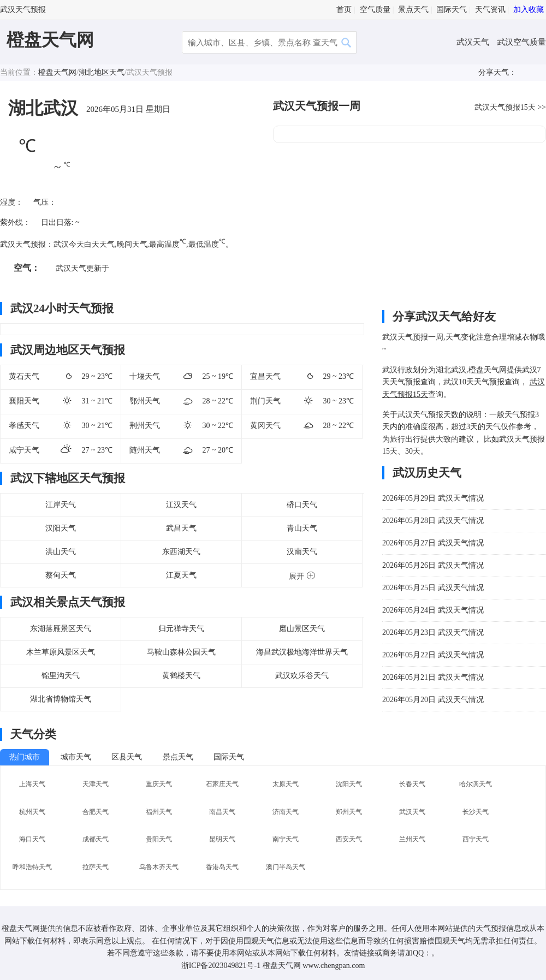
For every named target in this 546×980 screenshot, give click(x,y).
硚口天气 (302, 505)
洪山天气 (61, 552)
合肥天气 (96, 812)
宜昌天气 (265, 376)
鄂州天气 (145, 401)
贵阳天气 (159, 839)
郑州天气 (349, 812)
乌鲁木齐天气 (159, 867)
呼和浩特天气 (32, 867)
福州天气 (159, 812)
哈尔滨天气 (476, 784)
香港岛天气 (222, 867)
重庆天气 (159, 784)
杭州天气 (32, 812)
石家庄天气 (222, 784)
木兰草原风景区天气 (61, 652)
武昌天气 (181, 528)
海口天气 (32, 839)
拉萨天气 (96, 867)
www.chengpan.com (334, 966)
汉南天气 (302, 552)
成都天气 (96, 839)
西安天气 (349, 839)
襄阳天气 (24, 401)
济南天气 (286, 812)
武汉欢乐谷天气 (302, 676)
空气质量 (375, 10)
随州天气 (145, 450)
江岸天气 (61, 505)
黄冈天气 (265, 426)
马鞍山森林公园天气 (181, 652)
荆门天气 (265, 401)
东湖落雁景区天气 (61, 629)
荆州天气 (145, 426)
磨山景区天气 (302, 629)
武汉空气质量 (521, 42)
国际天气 (452, 10)
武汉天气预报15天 (505, 107)
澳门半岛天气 (286, 867)
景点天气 (413, 10)
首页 (344, 10)
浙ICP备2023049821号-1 (221, 966)
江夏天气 (181, 575)
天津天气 (96, 784)
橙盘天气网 (50, 40)
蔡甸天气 (61, 575)
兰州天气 (412, 839)
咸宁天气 (24, 450)
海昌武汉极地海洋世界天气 (302, 652)
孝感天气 (24, 426)
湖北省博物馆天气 (61, 699)
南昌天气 (222, 812)
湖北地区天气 (102, 72)
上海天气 (32, 784)
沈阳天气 (349, 784)
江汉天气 (181, 505)
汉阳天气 (61, 528)
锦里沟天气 (61, 676)
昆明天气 (222, 839)
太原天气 (286, 784)
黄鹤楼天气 (181, 676)
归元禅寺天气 (181, 629)
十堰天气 (145, 376)
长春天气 (412, 784)
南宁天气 (286, 839)
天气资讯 (490, 10)
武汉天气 (474, 42)
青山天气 (302, 528)
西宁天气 (476, 839)
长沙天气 (476, 812)
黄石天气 (24, 376)
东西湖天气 (181, 552)
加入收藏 (529, 10)
